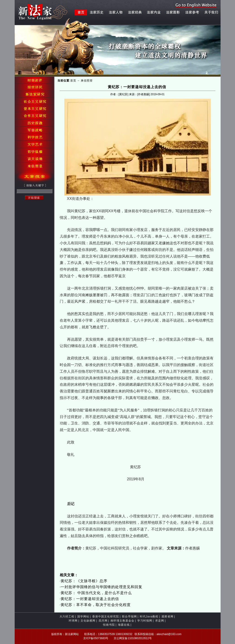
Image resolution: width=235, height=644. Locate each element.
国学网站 (83, 617)
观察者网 (167, 617)
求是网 (160, 621)
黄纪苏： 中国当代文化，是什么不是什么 (96, 593)
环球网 (73, 621)
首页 (73, 81)
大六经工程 (67, 617)
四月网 (103, 621)
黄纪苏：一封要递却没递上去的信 (90, 599)
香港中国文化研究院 (106, 617)
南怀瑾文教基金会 (122, 621)
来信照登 (87, 81)
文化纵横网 (88, 621)
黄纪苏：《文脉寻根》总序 (84, 581)
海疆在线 (124, 625)
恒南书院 (109, 625)
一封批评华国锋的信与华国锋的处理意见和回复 (101, 587)
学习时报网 (145, 621)
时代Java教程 (149, 617)
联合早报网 (129, 617)
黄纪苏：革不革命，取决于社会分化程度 (96, 605)
